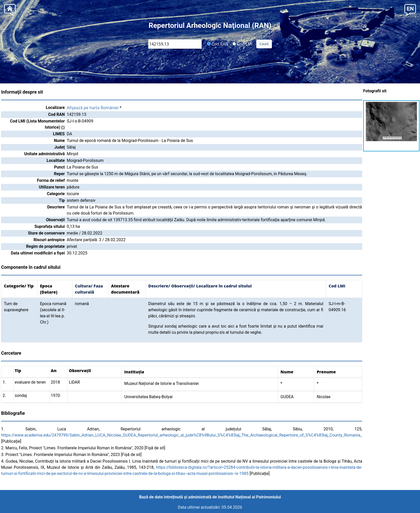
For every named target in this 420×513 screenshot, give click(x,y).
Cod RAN (218, 44)
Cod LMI (242, 44)
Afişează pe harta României (93, 108)
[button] (410, 9)
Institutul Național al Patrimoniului (249, 497)
